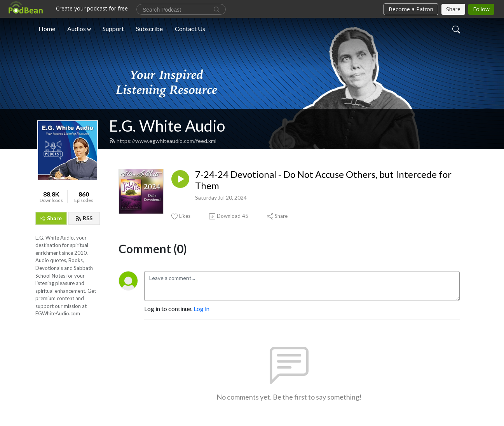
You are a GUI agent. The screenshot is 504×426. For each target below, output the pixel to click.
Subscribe (149, 29)
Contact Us (190, 29)
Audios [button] (77, 29)
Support (113, 29)
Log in (201, 309)
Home (47, 29)
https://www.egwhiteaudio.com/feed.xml (163, 141)
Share (51, 218)
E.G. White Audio (167, 126)
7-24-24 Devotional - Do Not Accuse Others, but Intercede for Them (323, 180)
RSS (84, 218)
